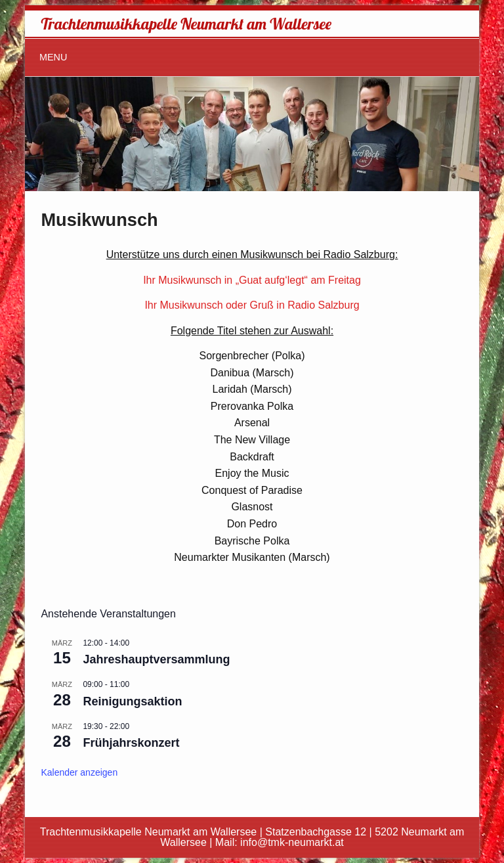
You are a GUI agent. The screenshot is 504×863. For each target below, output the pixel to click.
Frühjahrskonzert (131, 743)
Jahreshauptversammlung (156, 659)
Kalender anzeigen (79, 772)
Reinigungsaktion (132, 701)
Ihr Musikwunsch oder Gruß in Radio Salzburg (252, 305)
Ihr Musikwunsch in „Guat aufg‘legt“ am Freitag (252, 280)
